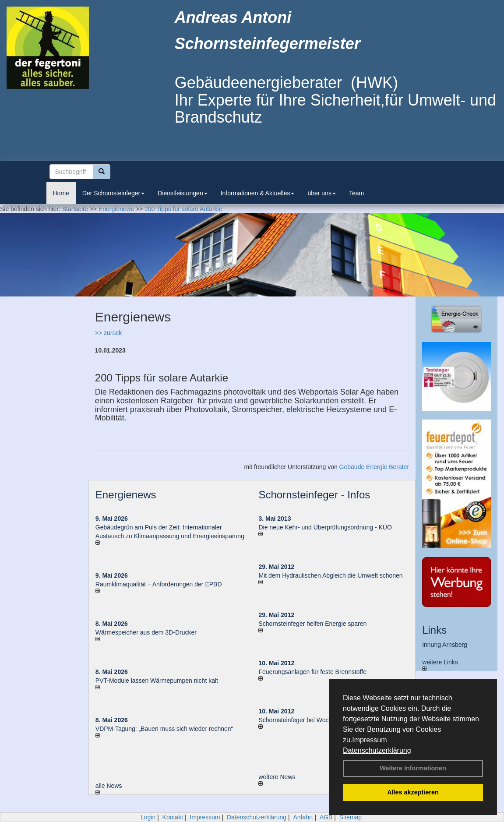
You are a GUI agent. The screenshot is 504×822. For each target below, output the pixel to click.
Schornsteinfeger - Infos (314, 495)
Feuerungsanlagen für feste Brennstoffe (312, 672)
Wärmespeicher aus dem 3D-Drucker (146, 632)
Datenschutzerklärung (377, 750)
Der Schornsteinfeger (113, 193)
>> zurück (108, 333)
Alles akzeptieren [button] (413, 792)
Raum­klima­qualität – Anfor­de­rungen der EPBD (159, 584)
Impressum (369, 740)
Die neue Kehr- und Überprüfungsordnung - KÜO (325, 527)
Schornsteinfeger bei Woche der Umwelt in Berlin (325, 720)
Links (434, 630)
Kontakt (173, 817)
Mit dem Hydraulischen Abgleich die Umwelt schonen (330, 575)
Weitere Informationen (413, 768)
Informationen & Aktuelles (258, 193)
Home (61, 193)
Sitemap (351, 817)
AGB (326, 817)
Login (148, 817)
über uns (321, 193)
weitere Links (440, 665)
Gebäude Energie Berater (374, 467)
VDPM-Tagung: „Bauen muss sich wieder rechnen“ (164, 729)
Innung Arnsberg (445, 645)
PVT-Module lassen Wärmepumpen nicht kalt (157, 681)
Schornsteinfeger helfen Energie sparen (312, 624)
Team (356, 193)
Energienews (126, 495)
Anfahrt (303, 817)
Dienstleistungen (183, 193)
